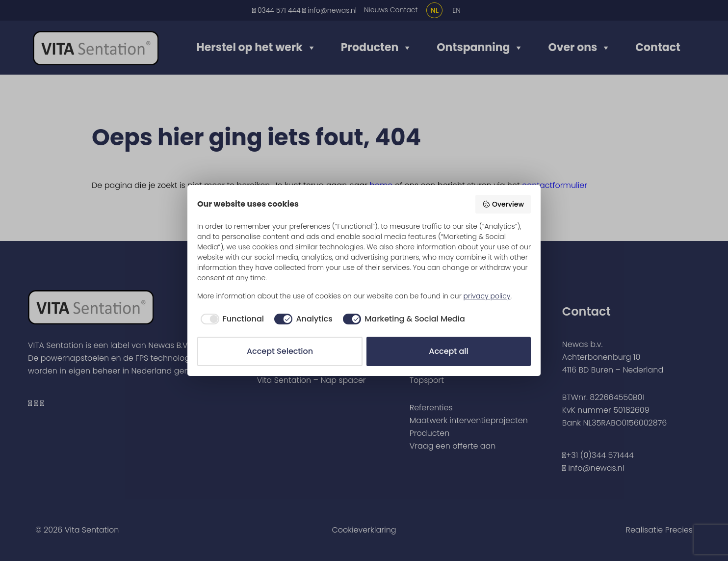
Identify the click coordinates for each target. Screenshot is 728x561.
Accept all (448, 351)
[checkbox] (231, 319)
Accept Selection (280, 351)
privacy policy (487, 296)
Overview (503, 204)
